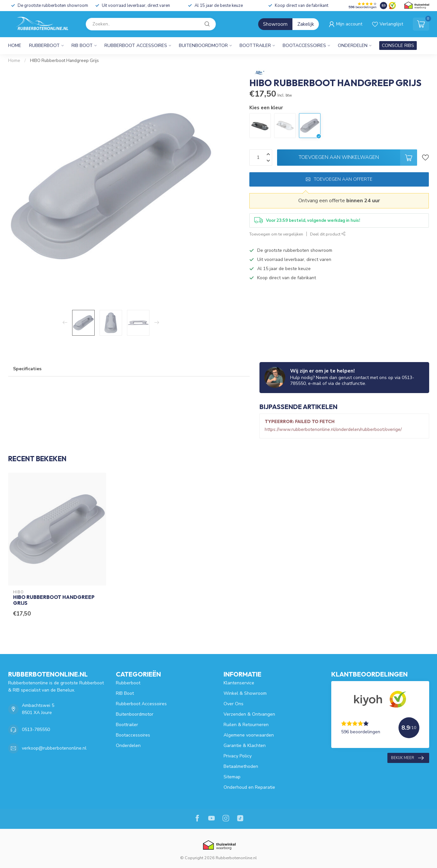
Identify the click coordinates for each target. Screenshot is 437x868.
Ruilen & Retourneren (246, 725)
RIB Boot (82, 46)
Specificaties (27, 369)
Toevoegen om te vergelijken (276, 234)
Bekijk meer (407, 758)
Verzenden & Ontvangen (249, 714)
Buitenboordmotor (203, 46)
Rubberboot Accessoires (136, 46)
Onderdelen (353, 46)
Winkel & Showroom (245, 693)
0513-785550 (36, 730)
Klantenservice (239, 683)
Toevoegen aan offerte (339, 179)
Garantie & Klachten (245, 746)
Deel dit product (328, 234)
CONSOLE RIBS (398, 46)
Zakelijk (306, 24)
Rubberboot (44, 46)
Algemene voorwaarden (249, 735)
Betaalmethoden (241, 766)
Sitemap (232, 777)
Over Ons (234, 704)
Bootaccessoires (304, 46)
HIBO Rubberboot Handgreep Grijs (64, 61)
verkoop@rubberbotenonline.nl (54, 748)
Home (15, 46)
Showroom (275, 24)
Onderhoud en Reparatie (249, 787)
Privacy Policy (238, 756)
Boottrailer (255, 46)
